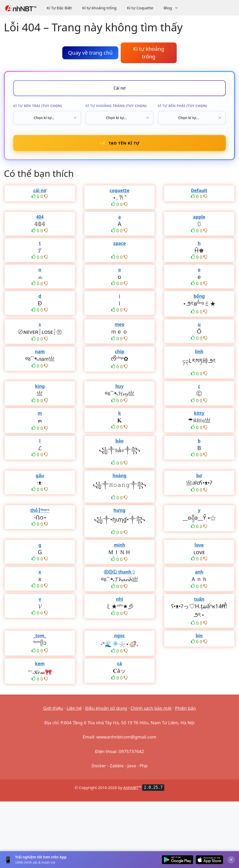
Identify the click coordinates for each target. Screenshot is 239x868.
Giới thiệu (53, 710)
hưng (120, 513)
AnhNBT (131, 790)
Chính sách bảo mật (151, 710)
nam (40, 354)
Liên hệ (74, 710)
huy (120, 389)
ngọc (119, 638)
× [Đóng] (231, 859)
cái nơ (40, 193)
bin (199, 638)
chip (120, 354)
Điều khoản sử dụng (106, 710)
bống (199, 298)
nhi (119, 601)
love (199, 547)
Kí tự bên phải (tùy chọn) (183, 106)
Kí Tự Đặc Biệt (59, 8)
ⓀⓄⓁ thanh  (119, 574)
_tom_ (40, 638)
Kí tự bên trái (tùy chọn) (38, 106)
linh (199, 354)
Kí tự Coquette (140, 8)
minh (120, 547)
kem (40, 666)
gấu (40, 478)
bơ (199, 478)
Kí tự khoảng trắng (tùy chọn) (116, 106)
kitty (199, 415)
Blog (173, 8)
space (119, 246)
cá (119, 666)
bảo (120, 443)
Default (199, 193)
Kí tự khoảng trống (100, 8)
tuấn (199, 601)
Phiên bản (186, 710)
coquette (119, 193)
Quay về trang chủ (90, 53)
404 (40, 219)
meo (119, 327)
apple (199, 219)
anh (199, 574)
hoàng (120, 478)
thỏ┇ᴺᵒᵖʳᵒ (40, 513)
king (40, 389)
